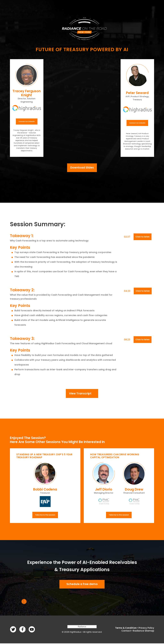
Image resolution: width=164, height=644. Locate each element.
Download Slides (82, 168)
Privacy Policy (146, 629)
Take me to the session (45, 515)
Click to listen (143, 237)
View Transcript (80, 394)
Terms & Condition (125, 629)
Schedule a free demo (82, 585)
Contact (126, 631)
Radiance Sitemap (143, 631)
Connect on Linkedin (27, 122)
